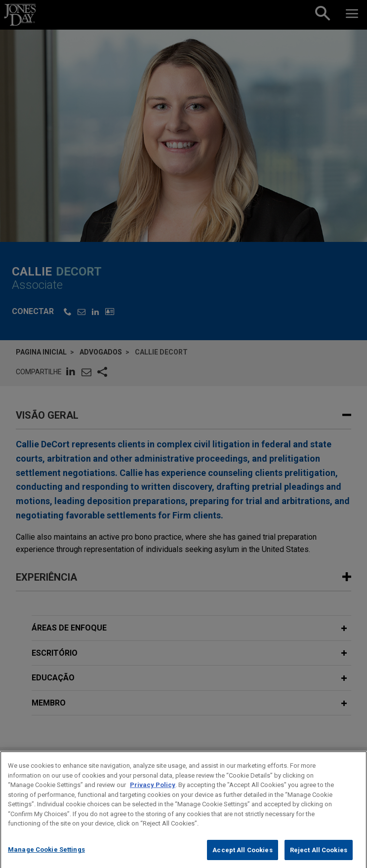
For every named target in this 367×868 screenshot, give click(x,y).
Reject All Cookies (319, 857)
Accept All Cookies (242, 857)
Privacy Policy (153, 792)
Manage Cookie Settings (46, 856)
